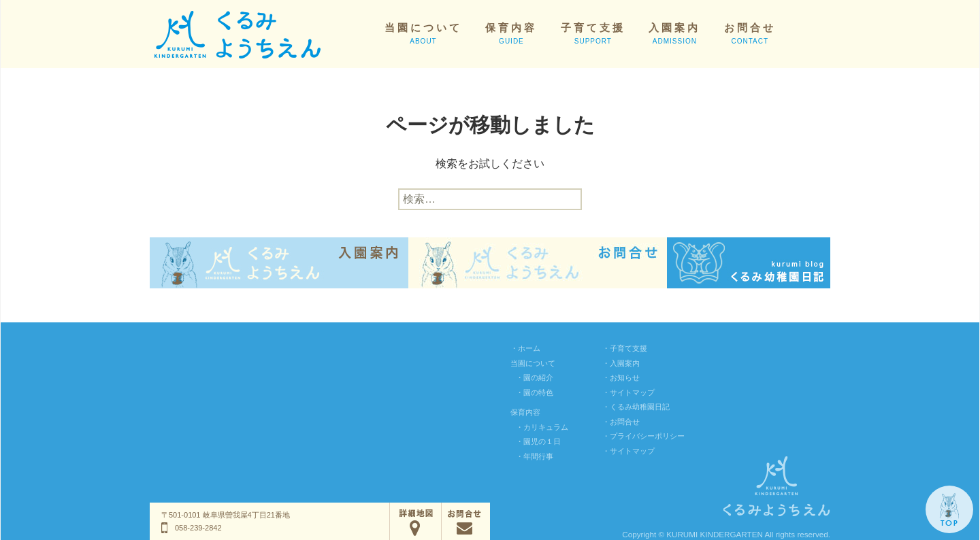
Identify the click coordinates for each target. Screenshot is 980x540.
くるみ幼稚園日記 (640, 407)
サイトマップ (632, 392)
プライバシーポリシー (647, 436)
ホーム (529, 348)
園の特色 (538, 392)
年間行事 (538, 456)
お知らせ (625, 377)
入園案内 (674, 33)
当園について (423, 33)
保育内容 (511, 33)
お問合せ (750, 33)
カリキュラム (546, 427)
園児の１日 (542, 441)
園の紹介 (538, 377)
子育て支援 (593, 33)
